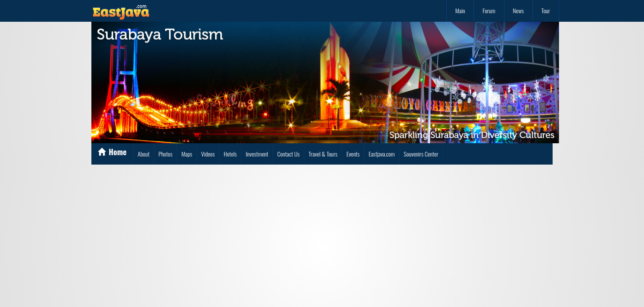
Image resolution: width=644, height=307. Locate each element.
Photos (165, 154)
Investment (257, 154)
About (143, 154)
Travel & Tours (323, 154)
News (518, 10)
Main (460, 10)
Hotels (230, 154)
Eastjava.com (382, 154)
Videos (208, 154)
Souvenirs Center (421, 154)
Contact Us (288, 154)
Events (353, 154)
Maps (187, 154)
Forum (489, 10)
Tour (546, 10)
